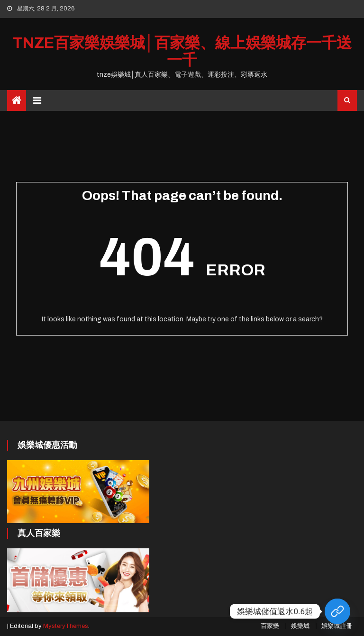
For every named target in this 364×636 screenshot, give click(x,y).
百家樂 (270, 626)
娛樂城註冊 (337, 626)
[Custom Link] (337, 611)
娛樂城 (300, 626)
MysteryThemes (66, 626)
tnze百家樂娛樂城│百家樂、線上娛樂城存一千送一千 (182, 51)
